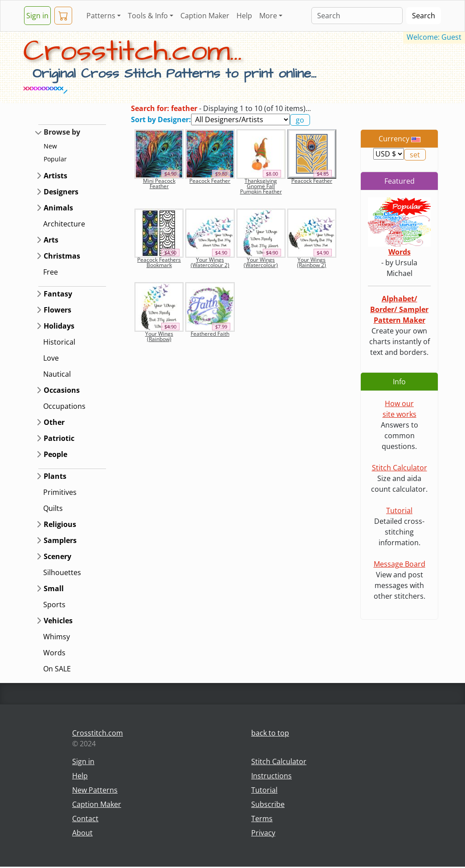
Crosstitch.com (98, 733)
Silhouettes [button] (62, 572)
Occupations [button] (64, 406)
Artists (55, 176)
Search (424, 16)
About (82, 833)
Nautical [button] (57, 374)
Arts (51, 240)
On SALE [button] (57, 669)
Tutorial (399, 510)
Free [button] (51, 272)
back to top (270, 733)
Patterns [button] (101, 16)
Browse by (62, 132)
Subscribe (268, 804)
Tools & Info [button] (148, 16)
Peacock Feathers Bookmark (159, 262)
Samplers (60, 540)
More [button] (268, 16)
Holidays (59, 326)
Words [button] (54, 653)
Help (244, 16)
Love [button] (51, 358)
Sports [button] (54, 605)
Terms (262, 819)
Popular (55, 159)
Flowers (57, 310)
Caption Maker (205, 16)
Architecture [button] (64, 224)
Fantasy (58, 294)
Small (54, 588)
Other (54, 422)
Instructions (271, 776)
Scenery (57, 556)
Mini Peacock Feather (159, 183)
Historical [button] (59, 342)
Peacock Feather (210, 181)
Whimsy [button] (57, 637)
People (55, 454)
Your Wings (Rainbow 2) (312, 262)
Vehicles (58, 621)
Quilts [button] (53, 508)
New (50, 146)
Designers (61, 192)
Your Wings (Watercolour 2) (210, 262)
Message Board (400, 564)
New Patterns (95, 790)
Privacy (263, 833)
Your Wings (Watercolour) (261, 262)
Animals (58, 208)
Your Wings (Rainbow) (159, 336)
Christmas (62, 256)
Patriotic (59, 438)
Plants (55, 476)
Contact (85, 819)
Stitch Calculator (400, 468)
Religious (60, 524)
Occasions (62, 390)
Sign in (37, 16)
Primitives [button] (60, 492)
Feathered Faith (210, 334)
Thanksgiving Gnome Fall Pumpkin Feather (261, 186)
